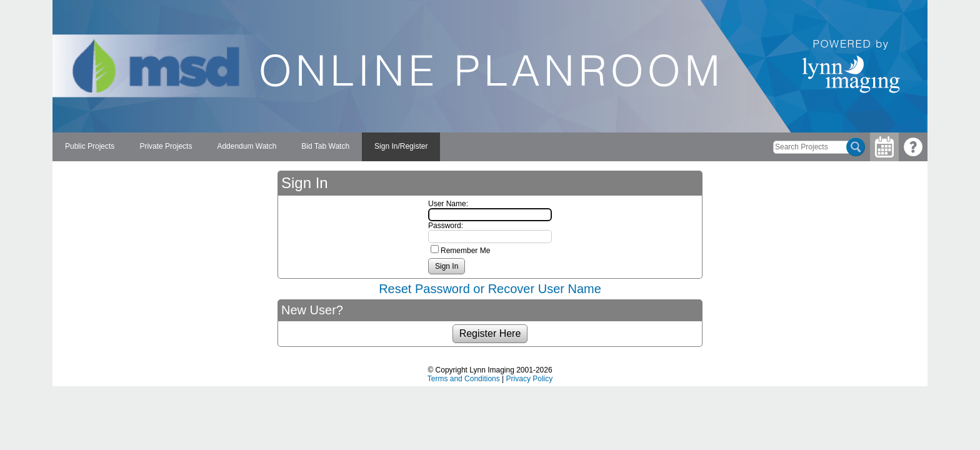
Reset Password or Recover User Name (490, 289)
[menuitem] (90, 147)
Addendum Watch (247, 146)
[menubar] (246, 147)
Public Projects (90, 146)
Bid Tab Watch (325, 146)
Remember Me (465, 251)
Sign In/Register (401, 146)
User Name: (448, 204)
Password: (446, 226)
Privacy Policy (530, 379)
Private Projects (166, 146)
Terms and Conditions (464, 379)
